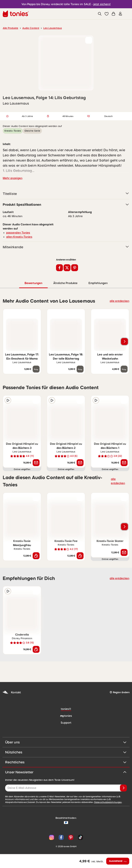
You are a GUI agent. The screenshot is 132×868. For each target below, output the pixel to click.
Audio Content (29, 28)
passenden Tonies (17, 233)
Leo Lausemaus (49, 28)
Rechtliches (66, 762)
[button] (107, 14)
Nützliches (66, 752)
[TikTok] (80, 837)
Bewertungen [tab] (33, 283)
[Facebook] (61, 837)
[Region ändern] (119, 692)
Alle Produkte (10, 28)
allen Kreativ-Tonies (18, 237)
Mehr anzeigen (12, 178)
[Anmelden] (123, 788)
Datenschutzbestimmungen (69, 802)
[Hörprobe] (8, 400)
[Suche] (100, 14)
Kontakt (11, 692)
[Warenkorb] (113, 14)
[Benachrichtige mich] (36, 462)
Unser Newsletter (66, 772)
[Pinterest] (71, 837)
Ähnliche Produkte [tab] (65, 283)
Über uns (66, 742)
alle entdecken (120, 301)
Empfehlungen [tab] (98, 283)
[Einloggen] (120, 14)
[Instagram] (52, 837)
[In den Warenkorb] (36, 556)
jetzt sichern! (100, 4)
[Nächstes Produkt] (124, 341)
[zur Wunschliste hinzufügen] (89, 40)
